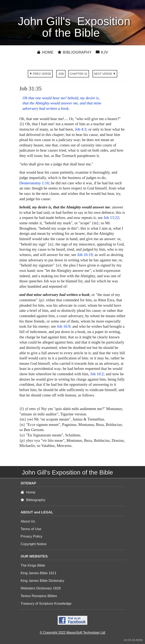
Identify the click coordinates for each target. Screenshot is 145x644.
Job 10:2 (97, 374)
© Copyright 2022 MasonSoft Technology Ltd (72, 633)
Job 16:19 (85, 255)
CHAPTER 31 (78, 74)
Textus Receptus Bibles (39, 596)
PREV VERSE (40, 74)
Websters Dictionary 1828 (41, 588)
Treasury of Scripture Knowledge (46, 604)
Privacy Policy (32, 536)
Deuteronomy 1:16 (34, 183)
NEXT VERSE (105, 74)
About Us (28, 521)
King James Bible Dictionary (42, 581)
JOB (61, 74)
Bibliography (75, 52)
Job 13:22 (111, 218)
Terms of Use (31, 529)
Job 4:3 (80, 129)
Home (45, 52)
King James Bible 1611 (39, 573)
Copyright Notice (34, 544)
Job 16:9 (64, 326)
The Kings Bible (33, 565)
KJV (102, 52)
